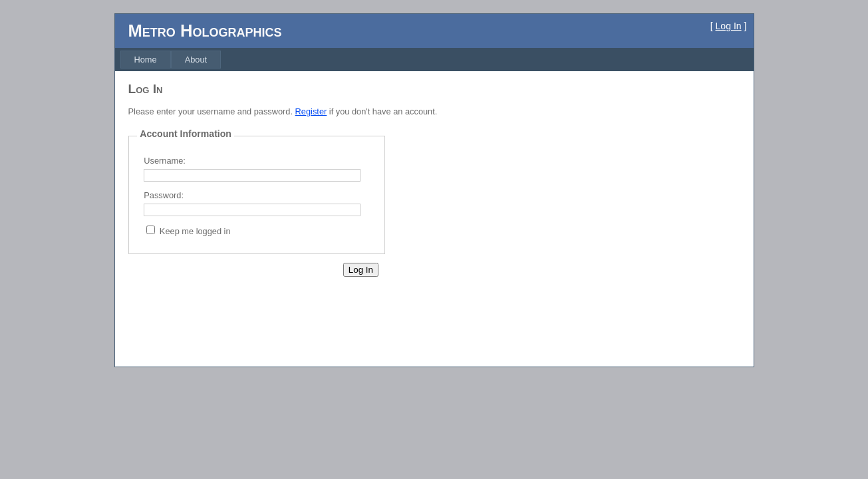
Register (311, 111)
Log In (729, 26)
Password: (164, 195)
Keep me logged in (195, 231)
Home (146, 60)
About (196, 60)
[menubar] (171, 60)
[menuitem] (146, 60)
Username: (165, 161)
